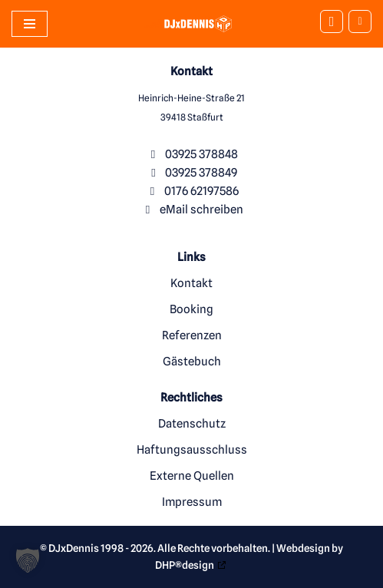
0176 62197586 (201, 191)
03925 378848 (201, 154)
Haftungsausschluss (192, 450)
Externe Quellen (192, 476)
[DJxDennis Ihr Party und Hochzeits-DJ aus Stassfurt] (188, 24)
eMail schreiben (201, 210)
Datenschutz (192, 424)
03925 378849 (201, 173)
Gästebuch (192, 362)
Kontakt (191, 283)
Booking (191, 309)
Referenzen (192, 335)
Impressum (192, 502)
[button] (28, 560)
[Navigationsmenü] (30, 24)
